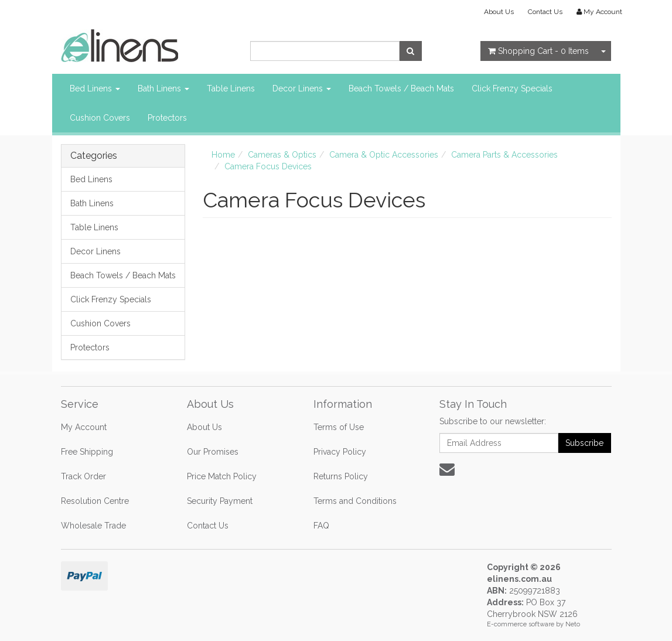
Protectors (167, 118)
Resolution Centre (95, 501)
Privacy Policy (340, 452)
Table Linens (231, 88)
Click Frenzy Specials (512, 88)
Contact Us (545, 12)
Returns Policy (341, 476)
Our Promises (213, 452)
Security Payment (220, 501)
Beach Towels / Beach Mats (401, 88)
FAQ (321, 526)
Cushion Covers (100, 118)
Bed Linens (95, 88)
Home (223, 155)
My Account (84, 427)
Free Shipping (87, 452)
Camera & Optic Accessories (384, 155)
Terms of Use (339, 427)
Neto (573, 624)
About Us (499, 12)
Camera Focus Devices (268, 166)
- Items (538, 51)
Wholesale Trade (93, 526)
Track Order (83, 476)
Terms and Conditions (355, 501)
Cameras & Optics (282, 155)
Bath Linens (163, 88)
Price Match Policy (222, 476)
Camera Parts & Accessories (504, 155)
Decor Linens (302, 88)
